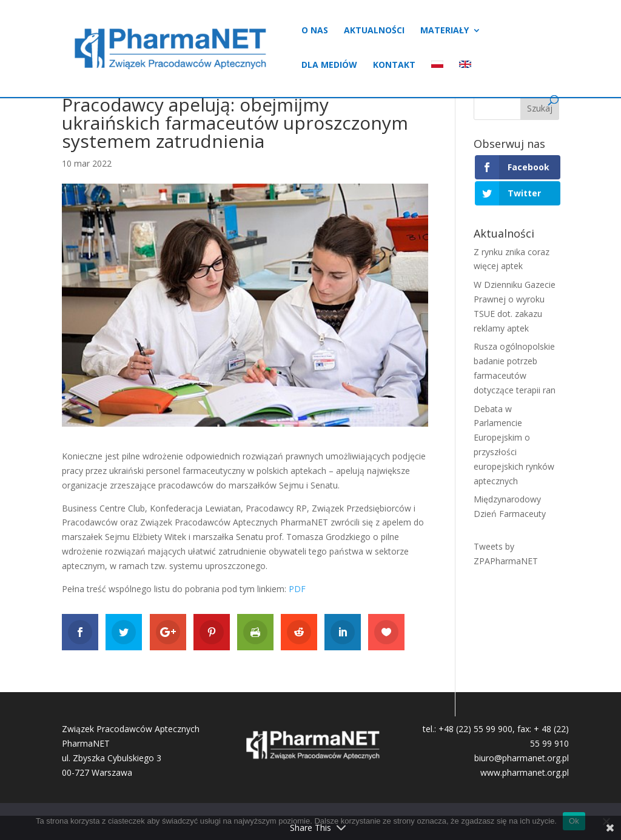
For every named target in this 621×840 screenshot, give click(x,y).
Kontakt (394, 65)
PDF (297, 589)
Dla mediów (329, 65)
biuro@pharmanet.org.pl (522, 758)
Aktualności (374, 31)
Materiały (445, 31)
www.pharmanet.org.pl (525, 772)
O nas (315, 31)
